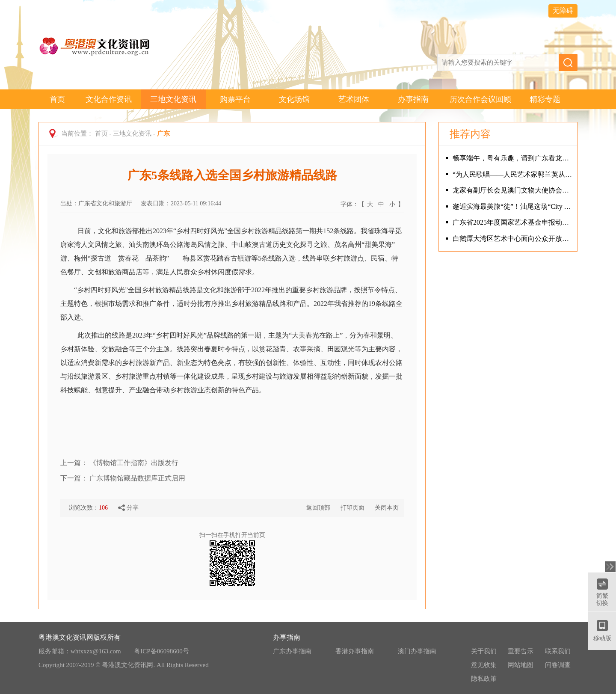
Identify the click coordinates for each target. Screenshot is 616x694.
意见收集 (484, 665)
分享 (128, 508)
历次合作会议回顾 (480, 99)
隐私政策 (484, 679)
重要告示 (521, 651)
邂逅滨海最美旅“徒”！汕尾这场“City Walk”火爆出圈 (513, 206)
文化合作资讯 (109, 99)
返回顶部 (318, 508)
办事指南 (413, 99)
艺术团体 (354, 99)
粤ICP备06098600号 (161, 651)
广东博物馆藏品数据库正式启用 (137, 478)
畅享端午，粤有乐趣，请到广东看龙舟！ (513, 158)
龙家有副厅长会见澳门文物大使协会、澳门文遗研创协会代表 (513, 190)
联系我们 (558, 651)
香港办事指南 (355, 651)
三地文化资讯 (173, 99)
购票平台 (235, 99)
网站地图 (521, 665)
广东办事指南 (292, 651)
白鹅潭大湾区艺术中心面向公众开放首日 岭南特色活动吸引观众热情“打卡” (513, 239)
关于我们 (484, 651)
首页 (57, 99)
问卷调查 (558, 665)
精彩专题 (545, 99)
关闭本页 (387, 508)
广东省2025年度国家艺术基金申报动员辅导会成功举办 (513, 222)
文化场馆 (294, 99)
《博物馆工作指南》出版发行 (134, 463)
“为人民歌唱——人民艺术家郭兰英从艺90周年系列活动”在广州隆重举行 (513, 174)
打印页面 (352, 508)
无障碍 (563, 10)
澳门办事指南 (417, 651)
